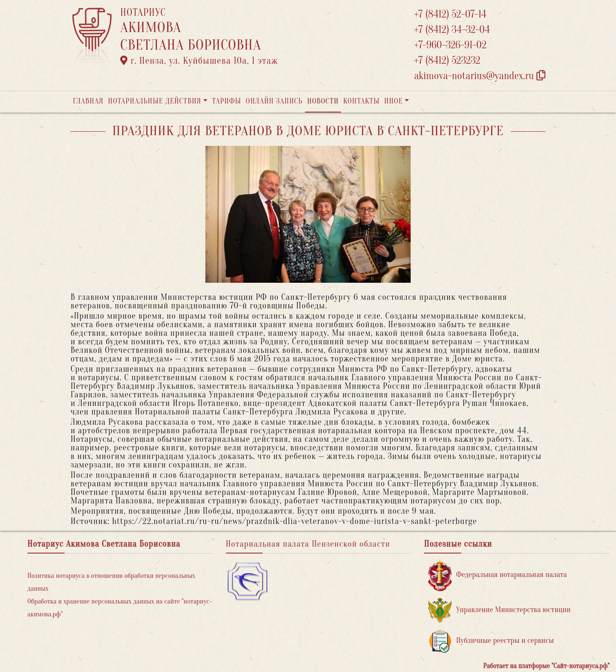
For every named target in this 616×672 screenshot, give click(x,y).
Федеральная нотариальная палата (498, 575)
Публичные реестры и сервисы (491, 641)
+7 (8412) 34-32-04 (452, 30)
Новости (323, 101)
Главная (88, 101)
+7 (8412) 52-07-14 (450, 14)
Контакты (361, 101)
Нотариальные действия (154, 101)
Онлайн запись (274, 101)
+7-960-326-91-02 (450, 45)
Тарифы (227, 101)
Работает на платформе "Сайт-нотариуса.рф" (546, 666)
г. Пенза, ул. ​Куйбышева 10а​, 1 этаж (199, 61)
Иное (394, 101)
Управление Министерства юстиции (499, 610)
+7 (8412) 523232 (447, 61)
